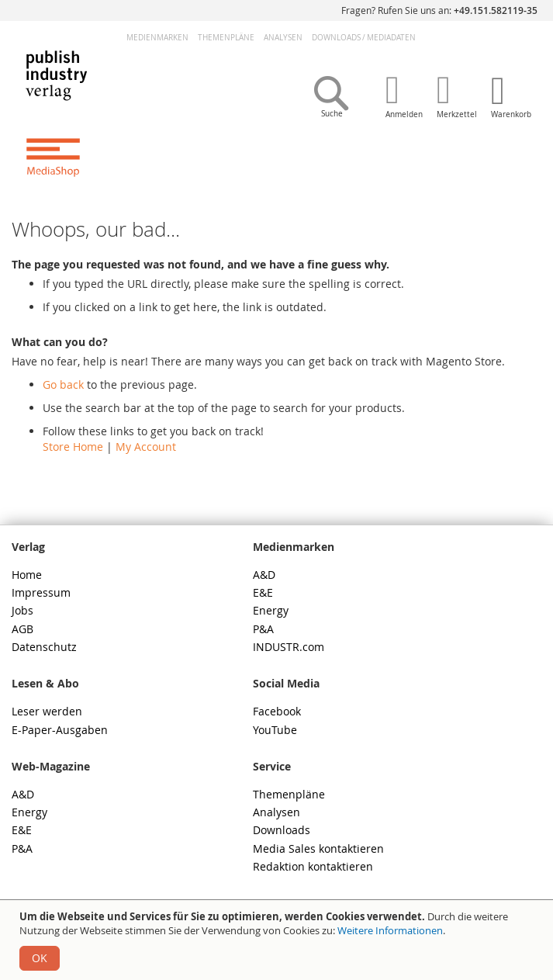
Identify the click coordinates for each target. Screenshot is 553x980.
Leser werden (47, 711)
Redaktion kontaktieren (313, 866)
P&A (263, 629)
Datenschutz (44, 647)
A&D (264, 575)
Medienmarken (157, 38)
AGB (22, 629)
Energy (271, 610)
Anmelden (404, 114)
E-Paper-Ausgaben (60, 730)
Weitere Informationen (390, 930)
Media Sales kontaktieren (318, 848)
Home (27, 575)
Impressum (41, 592)
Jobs (22, 610)
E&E (263, 592)
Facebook (277, 711)
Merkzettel (457, 114)
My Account (146, 447)
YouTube (275, 730)
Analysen (283, 38)
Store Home (73, 447)
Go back (63, 384)
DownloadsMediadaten (364, 38)
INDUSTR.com (289, 647)
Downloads (282, 830)
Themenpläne (226, 38)
